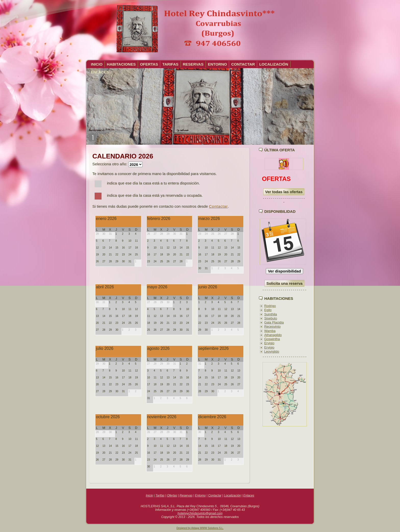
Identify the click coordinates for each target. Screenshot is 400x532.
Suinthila (271, 314)
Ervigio (269, 343)
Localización (232, 496)
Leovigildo (272, 351)
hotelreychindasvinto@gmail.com (200, 513)
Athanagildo (273, 335)
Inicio (149, 496)
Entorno (200, 496)
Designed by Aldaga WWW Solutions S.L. (200, 528)
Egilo (268, 310)
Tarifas (160, 496)
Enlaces (249, 496)
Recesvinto (272, 326)
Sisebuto (271, 318)
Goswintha (272, 339)
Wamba (270, 331)
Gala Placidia (274, 322)
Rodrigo (270, 306)
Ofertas (172, 496)
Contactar (218, 206)
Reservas (186, 496)
